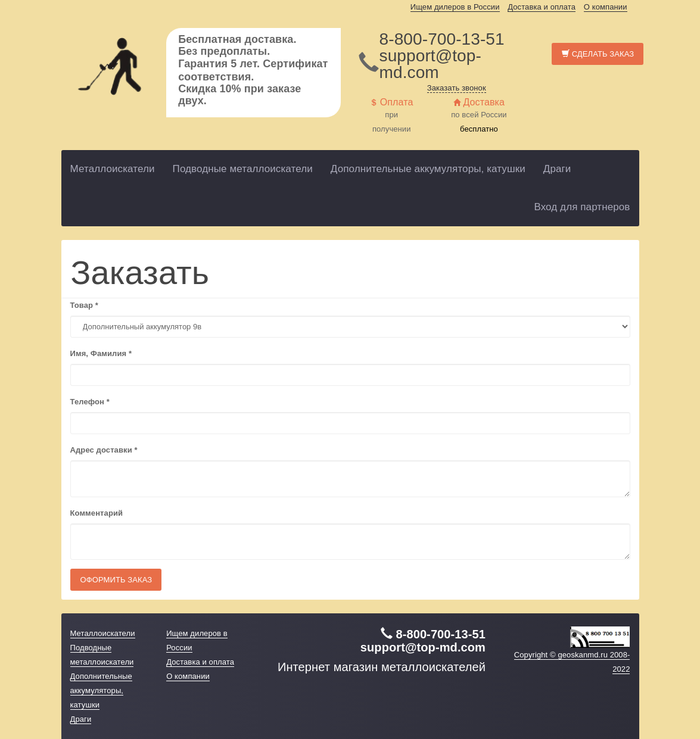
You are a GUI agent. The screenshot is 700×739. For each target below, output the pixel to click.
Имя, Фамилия (101, 353)
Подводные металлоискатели (243, 169)
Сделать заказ (598, 54)
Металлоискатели (113, 169)
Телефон (90, 402)
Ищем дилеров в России (455, 7)
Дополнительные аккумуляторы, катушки (428, 169)
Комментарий (97, 513)
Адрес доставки (104, 450)
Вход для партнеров (582, 207)
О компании (606, 7)
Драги (557, 169)
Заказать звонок (457, 88)
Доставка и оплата (542, 7)
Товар (84, 305)
